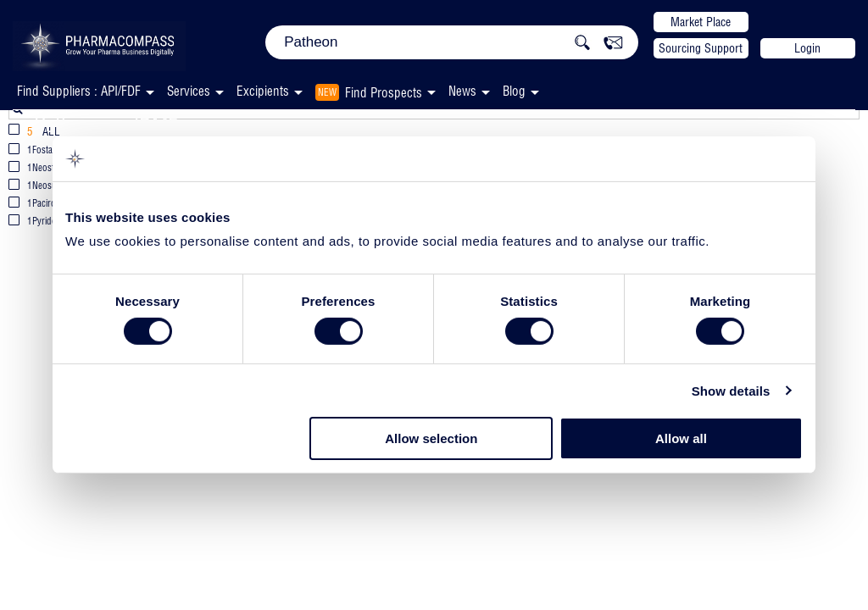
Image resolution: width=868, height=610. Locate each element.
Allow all (681, 438)
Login (807, 48)
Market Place (701, 22)
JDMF (153, 126)
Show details (731, 391)
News (462, 91)
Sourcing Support (701, 48)
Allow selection (431, 438)
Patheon (69, 124)
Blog (514, 91)
